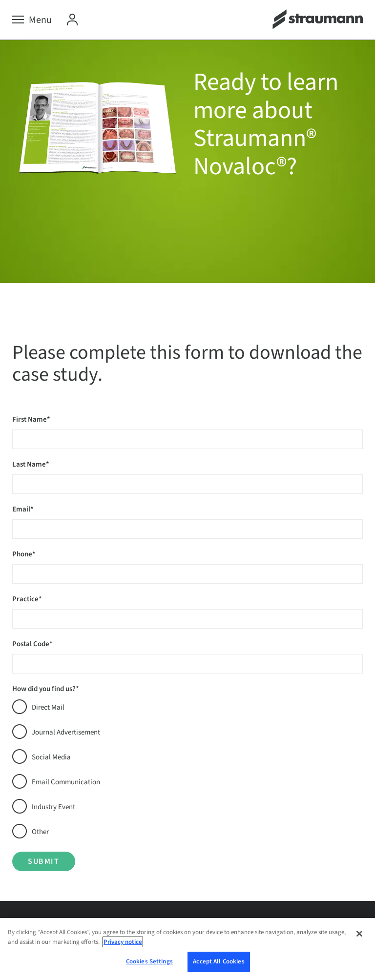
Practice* (27, 599)
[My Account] (72, 20)
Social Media (51, 757)
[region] (187, 949)
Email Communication (66, 782)
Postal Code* (32, 644)
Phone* (24, 554)
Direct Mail (48, 707)
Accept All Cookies (219, 961)
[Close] (359, 934)
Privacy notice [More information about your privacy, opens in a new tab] (123, 942)
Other (40, 832)
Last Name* (31, 464)
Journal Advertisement (66, 732)
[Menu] (32, 20)
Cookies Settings (149, 961)
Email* (23, 509)
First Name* (31, 419)
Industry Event (53, 807)
